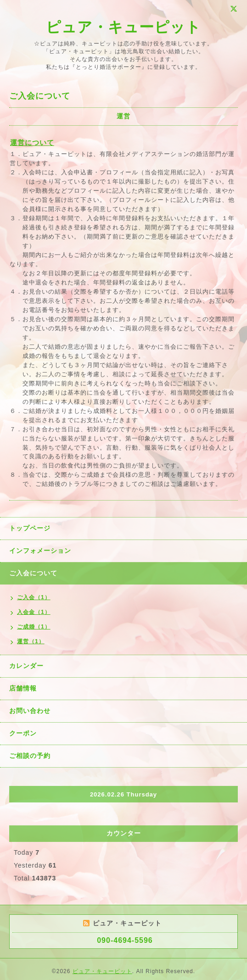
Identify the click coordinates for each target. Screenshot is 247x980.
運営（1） (31, 641)
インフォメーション (40, 551)
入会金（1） (34, 612)
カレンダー (26, 666)
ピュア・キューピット (123, 27)
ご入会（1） (34, 597)
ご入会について (33, 573)
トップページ (30, 528)
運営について (32, 142)
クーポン (23, 733)
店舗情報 (23, 688)
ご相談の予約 (30, 756)
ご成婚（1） (34, 627)
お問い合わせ (30, 711)
